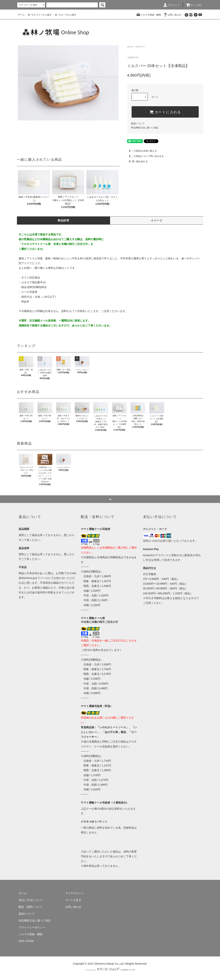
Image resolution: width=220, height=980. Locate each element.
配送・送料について (31, 907)
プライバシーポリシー (32, 927)
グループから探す (65, 15)
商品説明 (64, 220)
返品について (138, 123)
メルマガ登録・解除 (149, 15)
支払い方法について (31, 900)
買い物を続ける (137, 161)
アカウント (171, 5)
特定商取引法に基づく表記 (145, 128)
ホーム (21, 15)
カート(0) (194, 5)
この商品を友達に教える (142, 151)
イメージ (157, 220)
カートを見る (73, 900)
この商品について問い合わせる (145, 156)
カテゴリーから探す (39, 15)
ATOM (30, 941)
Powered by (110, 970)
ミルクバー (140, 47)
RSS (21, 941)
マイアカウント (75, 893)
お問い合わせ (172, 15)
